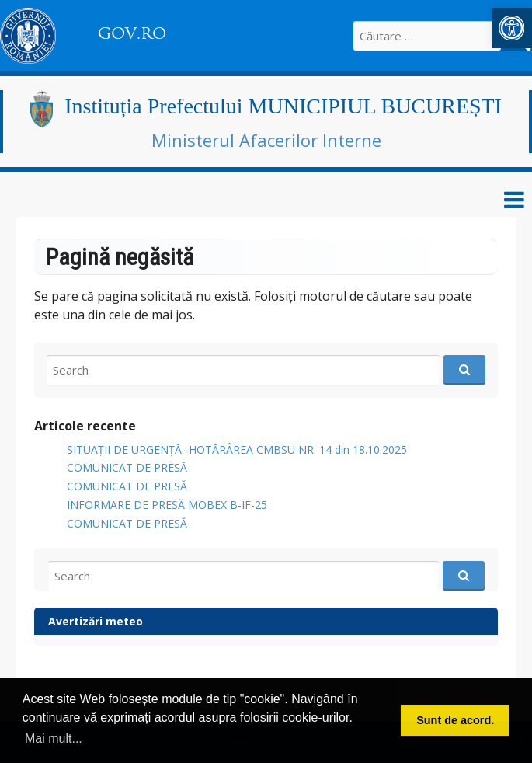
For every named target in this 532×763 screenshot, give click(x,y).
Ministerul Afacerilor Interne (266, 140)
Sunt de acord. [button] (455, 720)
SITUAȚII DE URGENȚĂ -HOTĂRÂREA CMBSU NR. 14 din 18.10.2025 (237, 449)
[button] (512, 28)
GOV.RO (132, 33)
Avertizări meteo (96, 621)
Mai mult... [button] (54, 739)
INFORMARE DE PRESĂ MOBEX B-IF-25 (167, 505)
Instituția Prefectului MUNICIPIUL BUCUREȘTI (283, 106)
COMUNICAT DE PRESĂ (127, 467)
